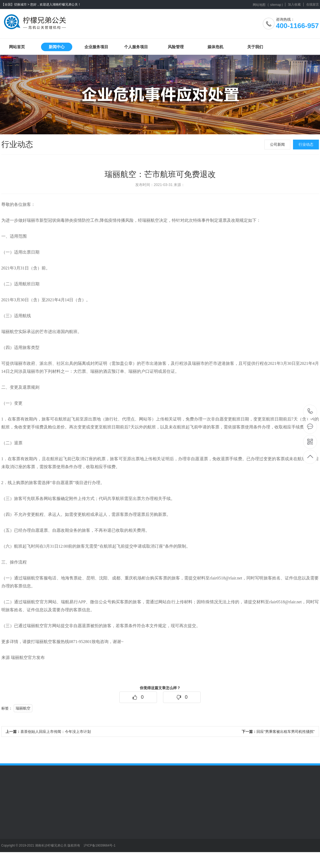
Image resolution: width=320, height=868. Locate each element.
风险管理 (176, 47)
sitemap (276, 5)
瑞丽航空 (23, 708)
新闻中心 (57, 47)
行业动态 (306, 144)
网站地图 (259, 5)
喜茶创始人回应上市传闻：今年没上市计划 (48, 732)
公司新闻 (277, 144)
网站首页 (17, 47)
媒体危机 (215, 47)
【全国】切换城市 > (15, 5)
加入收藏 (294, 5)
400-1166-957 (310, 412)
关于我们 (255, 47)
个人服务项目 (136, 47)
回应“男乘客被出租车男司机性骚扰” (278, 732)
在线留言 (313, 5)
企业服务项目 (96, 47)
